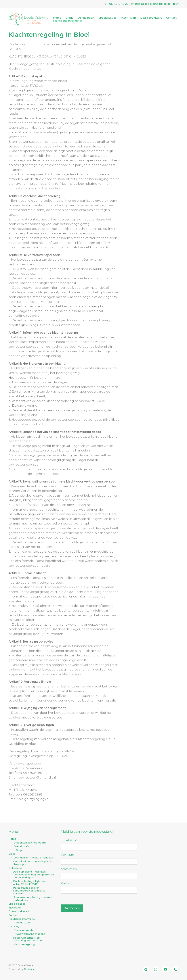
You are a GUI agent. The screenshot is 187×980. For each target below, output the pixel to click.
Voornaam (67, 855)
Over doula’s (21, 846)
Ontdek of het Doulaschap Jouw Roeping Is (33, 863)
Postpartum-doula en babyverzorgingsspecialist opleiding (29, 891)
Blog (19, 850)
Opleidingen (16, 868)
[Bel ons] (175, 969)
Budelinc (29, 969)
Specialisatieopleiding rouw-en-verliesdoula (33, 899)
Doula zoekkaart (19, 911)
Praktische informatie (22, 919)
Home (12, 839)
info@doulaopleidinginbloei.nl (151, 4)
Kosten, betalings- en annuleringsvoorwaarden (28, 939)
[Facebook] (146, 969)
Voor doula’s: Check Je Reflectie (33, 858)
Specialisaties (17, 904)
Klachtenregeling (24, 944)
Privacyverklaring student (29, 934)
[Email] (165, 969)
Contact (14, 915)
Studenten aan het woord (30, 843)
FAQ (16, 926)
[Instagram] (156, 969)
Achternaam (69, 869)
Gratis (12, 854)
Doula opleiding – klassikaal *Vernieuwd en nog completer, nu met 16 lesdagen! (33, 875)
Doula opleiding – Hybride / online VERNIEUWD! (30, 883)
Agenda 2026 (22, 923)
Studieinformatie (24, 930)
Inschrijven (15, 908)
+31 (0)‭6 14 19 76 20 (116, 4)
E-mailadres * (69, 840)
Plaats (65, 883)
